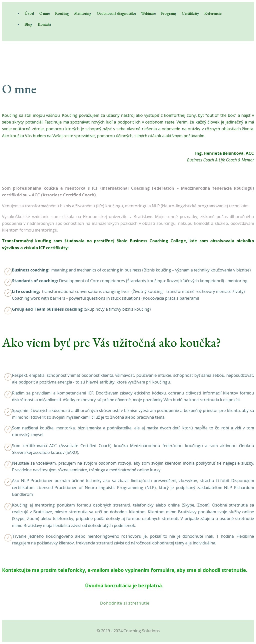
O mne (44, 13)
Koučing (62, 13)
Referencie (213, 13)
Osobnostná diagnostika (116, 13)
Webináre (148, 13)
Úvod (29, 13)
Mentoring (83, 13)
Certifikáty (190, 13)
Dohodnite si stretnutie (125, 603)
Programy (169, 13)
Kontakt (44, 24)
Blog (28, 24)
